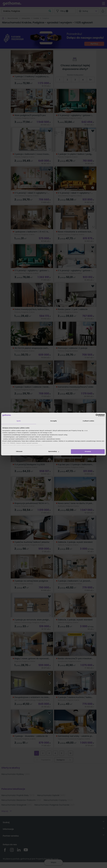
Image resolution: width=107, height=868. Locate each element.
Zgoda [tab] (19, 421)
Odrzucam (19, 452)
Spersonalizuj (54, 452)
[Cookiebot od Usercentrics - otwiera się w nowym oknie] (92, 415)
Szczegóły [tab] (53, 421)
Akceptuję (88, 452)
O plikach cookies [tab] (88, 421)
